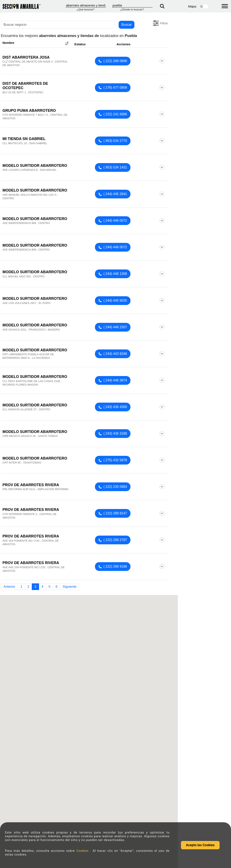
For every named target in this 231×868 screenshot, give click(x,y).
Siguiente (69, 587)
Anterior (9, 587)
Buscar (127, 25)
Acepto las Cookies (200, 845)
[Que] (86, 5)
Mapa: (193, 6)
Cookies (83, 851)
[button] (160, 23)
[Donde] (132, 5)
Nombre (36, 43)
